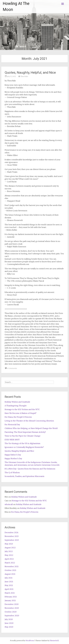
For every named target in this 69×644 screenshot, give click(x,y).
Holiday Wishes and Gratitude (17, 402)
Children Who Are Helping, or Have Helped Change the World (31, 428)
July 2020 (9, 619)
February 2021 (11, 597)
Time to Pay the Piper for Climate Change (23, 436)
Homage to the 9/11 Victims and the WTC (22, 409)
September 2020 (12, 616)
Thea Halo (24, 76)
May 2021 (9, 585)
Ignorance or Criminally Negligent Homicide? (24, 447)
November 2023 (12, 536)
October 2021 (10, 570)
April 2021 (9, 589)
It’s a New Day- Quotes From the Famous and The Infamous (30, 469)
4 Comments (12, 368)
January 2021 (10, 600)
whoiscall (9, 504)
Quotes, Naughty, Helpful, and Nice (30, 72)
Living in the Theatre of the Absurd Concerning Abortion (30, 421)
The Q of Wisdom (12, 473)
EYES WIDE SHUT (12, 440)
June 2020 (9, 623)
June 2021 (9, 582)
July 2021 (9, 578)
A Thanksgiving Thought (16, 406)
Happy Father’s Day (13, 455)
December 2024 (12, 532)
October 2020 (11, 612)
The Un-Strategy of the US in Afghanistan (22, 443)
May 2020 (9, 627)
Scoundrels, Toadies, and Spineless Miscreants (24, 476)
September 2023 (12, 540)
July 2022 (9, 551)
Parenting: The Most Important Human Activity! (25, 432)
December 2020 (12, 604)
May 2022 (9, 555)
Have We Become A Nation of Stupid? (21, 413)
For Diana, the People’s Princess (18, 417)
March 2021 (10, 593)
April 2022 (9, 559)
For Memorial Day (12, 425)
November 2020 (12, 608)
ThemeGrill (54, 641)
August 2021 (10, 574)
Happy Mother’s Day (13, 459)
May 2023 (9, 544)
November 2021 (12, 566)
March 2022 (10, 563)
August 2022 (10, 548)
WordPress (30, 641)
